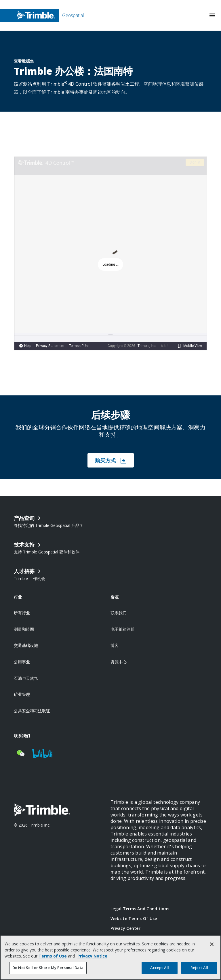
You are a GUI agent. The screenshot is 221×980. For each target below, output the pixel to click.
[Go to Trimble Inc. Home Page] (42, 811)
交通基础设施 (26, 645)
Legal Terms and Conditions (140, 909)
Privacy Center (125, 928)
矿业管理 (22, 694)
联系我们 (119, 613)
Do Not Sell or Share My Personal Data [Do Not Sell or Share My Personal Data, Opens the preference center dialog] (48, 968)
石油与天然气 (26, 678)
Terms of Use (53, 956)
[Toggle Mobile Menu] (212, 15)
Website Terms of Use (134, 918)
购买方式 (111, 460)
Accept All (160, 968)
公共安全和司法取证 (32, 711)
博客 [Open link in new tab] (115, 645)
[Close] (212, 944)
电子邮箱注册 (123, 629)
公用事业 (22, 662)
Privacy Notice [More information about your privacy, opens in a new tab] (92, 956)
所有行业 (22, 613)
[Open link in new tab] (62, 574)
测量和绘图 (24, 629)
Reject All (199, 968)
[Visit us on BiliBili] (42, 753)
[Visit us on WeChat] (21, 753)
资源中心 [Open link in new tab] (119, 662)
